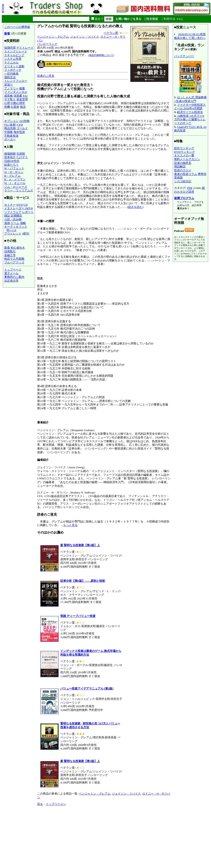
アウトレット (13, 233)
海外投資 (19, 132)
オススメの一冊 (184, 155)
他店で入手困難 (14, 259)
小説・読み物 (13, 219)
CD (26, 205)
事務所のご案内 (14, 277)
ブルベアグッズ (14, 262)
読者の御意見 (183, 163)
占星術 (15, 107)
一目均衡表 (11, 74)
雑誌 (7, 216)
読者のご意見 (46, 76)
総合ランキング (184, 148)
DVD (20, 205)
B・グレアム (12, 176)
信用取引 (10, 251)
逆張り (9, 85)
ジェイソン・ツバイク (85, 37)
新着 (7, 34)
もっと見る (70, 525)
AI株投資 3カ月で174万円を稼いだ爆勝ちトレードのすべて (190, 119)
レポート (28, 212)
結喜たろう (11, 165)
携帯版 (3, 8)
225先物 (24, 121)
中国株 (9, 132)
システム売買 (13, 59)
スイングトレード (16, 51)
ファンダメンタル (16, 92)
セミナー (10, 205)
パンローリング (47, 44)
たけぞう (22, 157)
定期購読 (16, 216)
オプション (11, 121)
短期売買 (10, 48)
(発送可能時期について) (101, 55)
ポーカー (10, 139)
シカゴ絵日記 (183, 181)
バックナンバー (184, 56)
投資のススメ (183, 170)
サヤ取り (10, 99)
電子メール (11, 273)
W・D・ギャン (14, 172)
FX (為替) (10, 125)
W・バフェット (14, 168)
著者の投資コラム (186, 174)
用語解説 (180, 166)
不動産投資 (11, 136)
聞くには (11, 230)
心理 (7, 103)
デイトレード (25, 48)
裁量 (22, 88)
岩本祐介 (10, 157)
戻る (40, 804)
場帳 (23, 223)
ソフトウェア (13, 212)
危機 (7, 107)
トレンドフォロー (16, 81)
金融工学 (10, 255)
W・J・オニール (15, 183)
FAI (25, 96)
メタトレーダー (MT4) (19, 208)
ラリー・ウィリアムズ (19, 190)
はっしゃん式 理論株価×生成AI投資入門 (190, 99)
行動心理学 (18, 103)
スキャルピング (14, 55)
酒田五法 (10, 77)
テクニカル (11, 62)
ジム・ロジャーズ (16, 187)
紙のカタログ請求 (189, 190)
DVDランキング (184, 152)
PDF (190, 188)
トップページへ (56, 804)
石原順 (21, 154)
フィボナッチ (13, 70)
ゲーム (15, 223)
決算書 (18, 96)
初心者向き (18, 248)
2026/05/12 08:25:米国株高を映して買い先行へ (190, 36)
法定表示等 (11, 281)
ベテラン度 (111, 33)
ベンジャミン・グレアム (53, 37)
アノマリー (11, 88)
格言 (23, 107)
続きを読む (135, 207)
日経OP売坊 (12, 161)
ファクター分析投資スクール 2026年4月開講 (190, 107)
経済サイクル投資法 (190, 112)
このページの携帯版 (17, 27)
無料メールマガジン (187, 159)
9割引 (26, 233)
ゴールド (22, 128)
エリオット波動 (14, 66)
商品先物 (10, 128)
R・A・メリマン (15, 179)
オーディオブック (16, 227)
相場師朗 (10, 154)
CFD (20, 125)
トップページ (13, 270)
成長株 (9, 96)
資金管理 (22, 99)
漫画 (7, 223)
